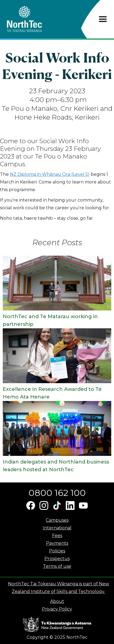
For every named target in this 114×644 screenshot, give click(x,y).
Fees (57, 536)
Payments (57, 543)
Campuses (57, 520)
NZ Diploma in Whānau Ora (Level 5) (50, 174)
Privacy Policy (57, 609)
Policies (57, 551)
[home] (34, 19)
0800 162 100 (57, 493)
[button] (103, 19)
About (57, 601)
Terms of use (57, 566)
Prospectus (57, 559)
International (57, 528)
